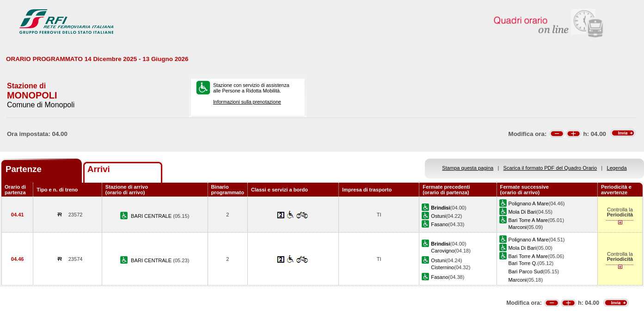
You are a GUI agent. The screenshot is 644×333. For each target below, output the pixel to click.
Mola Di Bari (522, 212)
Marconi (518, 227)
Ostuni (438, 216)
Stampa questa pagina (468, 168)
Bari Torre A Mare (528, 220)
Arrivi (99, 169)
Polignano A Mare (529, 203)
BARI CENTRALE (152, 216)
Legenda (617, 168)
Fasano (439, 224)
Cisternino (442, 267)
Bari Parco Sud (526, 271)
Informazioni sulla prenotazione (247, 102)
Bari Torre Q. (523, 263)
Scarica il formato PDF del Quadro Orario (550, 168)
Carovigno (443, 251)
